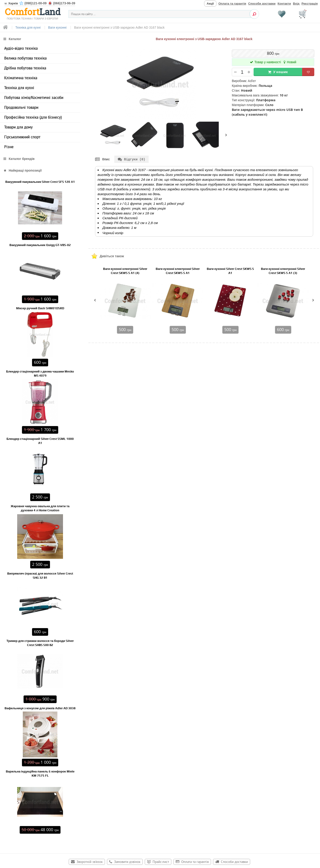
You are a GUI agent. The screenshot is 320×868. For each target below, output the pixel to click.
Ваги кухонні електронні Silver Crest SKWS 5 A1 (178, 271)
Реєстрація (310, 4)
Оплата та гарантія (232, 4)
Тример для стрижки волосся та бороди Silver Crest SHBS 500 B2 (40, 643)
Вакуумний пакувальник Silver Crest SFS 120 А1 (40, 182)
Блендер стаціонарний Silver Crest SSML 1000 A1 (40, 441)
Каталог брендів (22, 159)
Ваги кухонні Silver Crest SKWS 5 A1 (230, 271)
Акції (210, 4)
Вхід (296, 4)
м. (40, 3)
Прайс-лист (161, 862)
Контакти (284, 4)
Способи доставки (262, 4)
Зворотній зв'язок (90, 862)
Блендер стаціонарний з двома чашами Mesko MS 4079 (40, 374)
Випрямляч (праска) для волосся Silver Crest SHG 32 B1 (40, 576)
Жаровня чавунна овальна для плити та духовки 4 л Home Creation (40, 508)
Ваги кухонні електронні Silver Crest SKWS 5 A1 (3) (283, 271)
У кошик (281, 72)
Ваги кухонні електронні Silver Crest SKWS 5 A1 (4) (125, 271)
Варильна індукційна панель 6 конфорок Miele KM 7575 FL (40, 774)
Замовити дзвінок (127, 862)
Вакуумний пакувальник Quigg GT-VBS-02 (40, 245)
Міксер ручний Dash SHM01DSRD (40, 308)
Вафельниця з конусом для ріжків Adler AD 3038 (40, 708)
